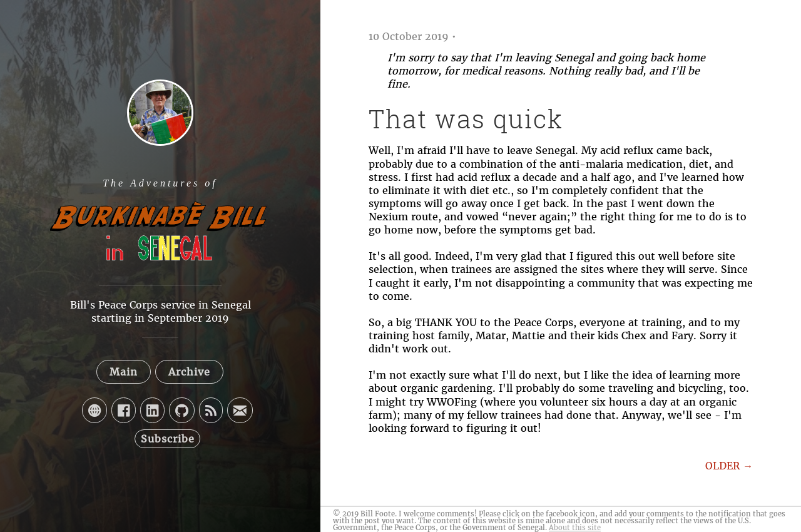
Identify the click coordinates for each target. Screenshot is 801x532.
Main (124, 372)
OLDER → (729, 466)
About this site (575, 528)
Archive (189, 372)
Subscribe (168, 439)
